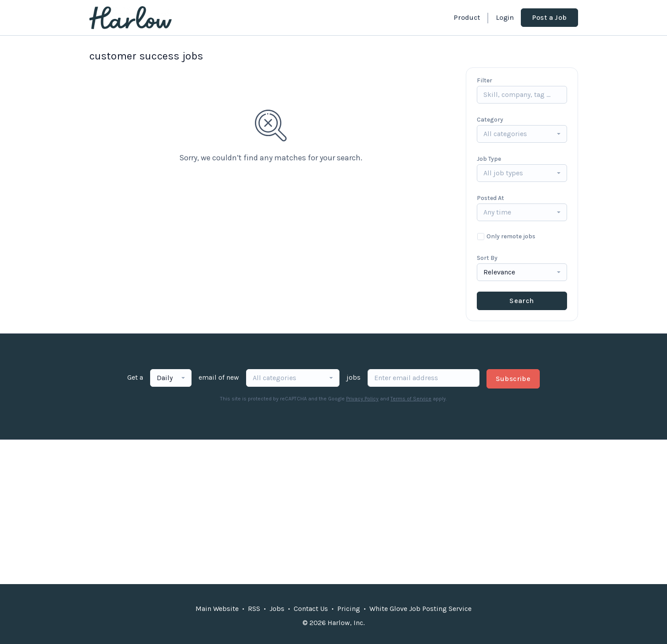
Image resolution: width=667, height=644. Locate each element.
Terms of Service (411, 399)
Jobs (277, 609)
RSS (254, 609)
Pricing (349, 609)
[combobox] (522, 134)
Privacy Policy (362, 399)
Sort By (487, 258)
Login (505, 17)
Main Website (217, 609)
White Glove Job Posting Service (420, 609)
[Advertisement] (334, 512)
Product (467, 17)
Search (521, 301)
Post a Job (549, 17)
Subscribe (513, 379)
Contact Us (311, 609)
